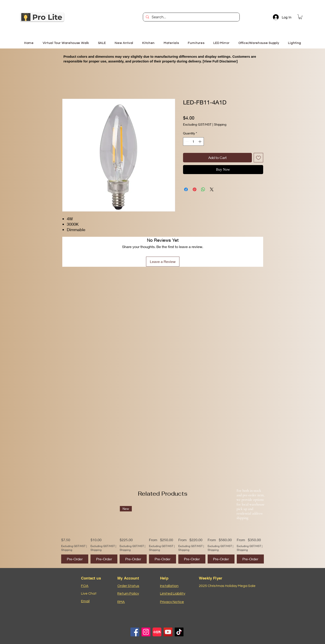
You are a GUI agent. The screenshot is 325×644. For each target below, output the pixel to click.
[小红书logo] (157, 632)
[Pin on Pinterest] (195, 189)
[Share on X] (212, 189)
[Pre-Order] (75, 559)
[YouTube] (168, 632)
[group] (162, 535)
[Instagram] (146, 632)
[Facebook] (135, 632)
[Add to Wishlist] (258, 158)
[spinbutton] (193, 141)
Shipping (220, 124)
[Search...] (191, 17)
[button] (300, 17)
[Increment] (200, 141)
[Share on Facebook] (186, 189)
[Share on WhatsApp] (203, 189)
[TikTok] (179, 632)
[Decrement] (187, 141)
